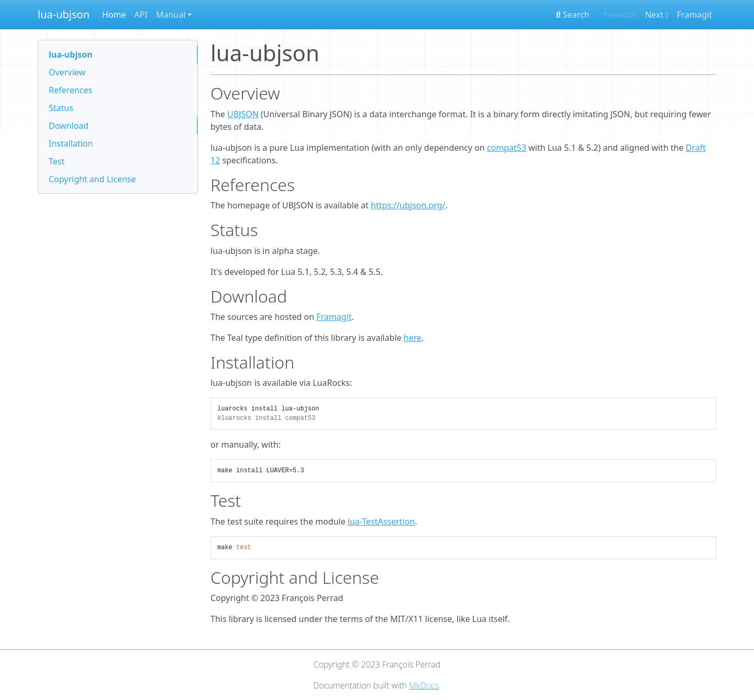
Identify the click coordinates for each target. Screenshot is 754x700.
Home (114, 15)
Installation (71, 143)
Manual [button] (171, 15)
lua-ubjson (64, 14)
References (70, 90)
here (413, 338)
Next (657, 15)
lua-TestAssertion (381, 521)
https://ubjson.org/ (408, 205)
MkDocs (424, 685)
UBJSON (243, 114)
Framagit (695, 15)
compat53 (507, 148)
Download (69, 126)
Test (57, 161)
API (141, 15)
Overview (67, 72)
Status (61, 108)
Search (573, 15)
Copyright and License (92, 179)
